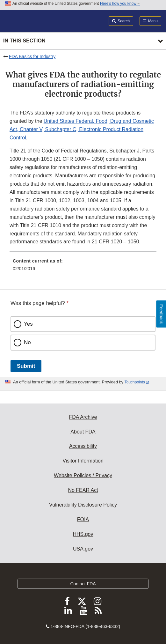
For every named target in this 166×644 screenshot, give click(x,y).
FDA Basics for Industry (32, 56)
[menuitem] (83, 267)
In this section (24, 41)
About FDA (83, 432)
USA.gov (83, 549)
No (27, 342)
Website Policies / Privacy (83, 475)
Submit (26, 366)
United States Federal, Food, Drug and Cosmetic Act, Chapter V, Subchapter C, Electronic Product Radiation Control (82, 129)
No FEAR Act (83, 490)
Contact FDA (83, 584)
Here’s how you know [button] (120, 4)
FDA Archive (83, 417)
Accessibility (83, 446)
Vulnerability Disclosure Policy (83, 505)
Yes (28, 324)
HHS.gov (83, 534)
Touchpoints (135, 382)
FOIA (83, 519)
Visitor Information (83, 461)
